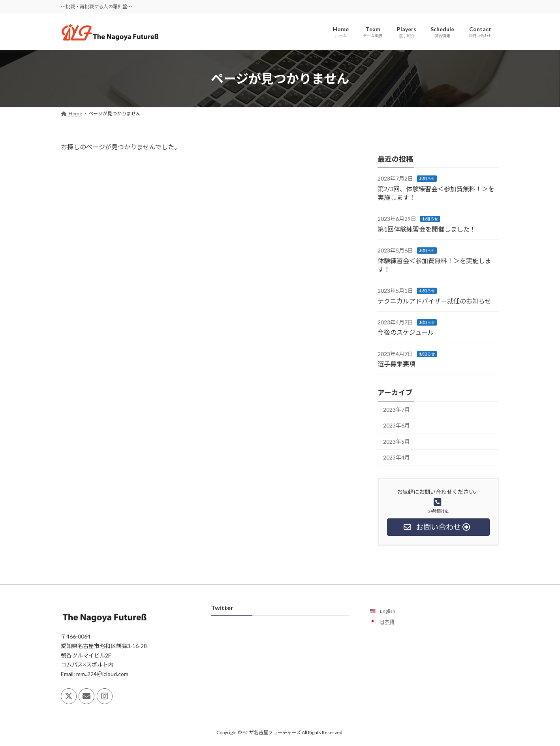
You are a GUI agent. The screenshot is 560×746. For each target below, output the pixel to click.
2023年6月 (397, 426)
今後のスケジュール (406, 332)
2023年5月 (397, 442)
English (388, 611)
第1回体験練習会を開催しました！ (427, 229)
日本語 (387, 621)
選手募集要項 (397, 364)
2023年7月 (397, 410)
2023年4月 (397, 458)
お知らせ (427, 179)
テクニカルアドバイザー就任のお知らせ (434, 301)
